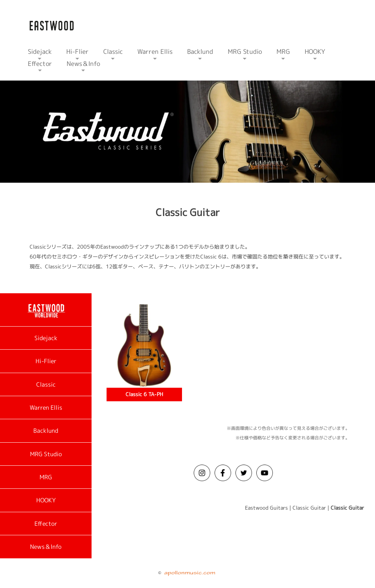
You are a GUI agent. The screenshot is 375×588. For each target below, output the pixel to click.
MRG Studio (46, 454)
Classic (46, 384)
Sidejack (46, 338)
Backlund (46, 431)
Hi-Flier (46, 361)
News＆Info (46, 547)
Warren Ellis (46, 407)
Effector (46, 524)
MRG (46, 477)
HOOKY (46, 500)
